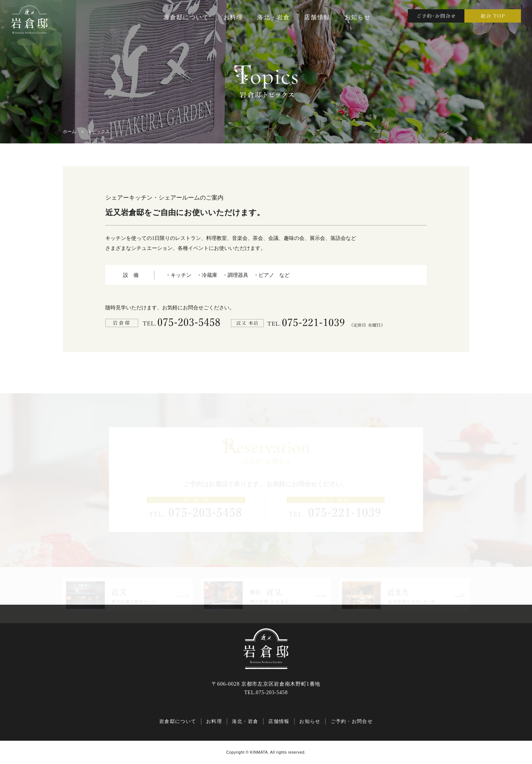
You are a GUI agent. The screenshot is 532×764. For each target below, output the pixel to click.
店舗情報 (317, 17)
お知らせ (358, 17)
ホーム (69, 132)
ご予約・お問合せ (352, 721)
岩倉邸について (186, 17)
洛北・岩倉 (273, 17)
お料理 (233, 17)
